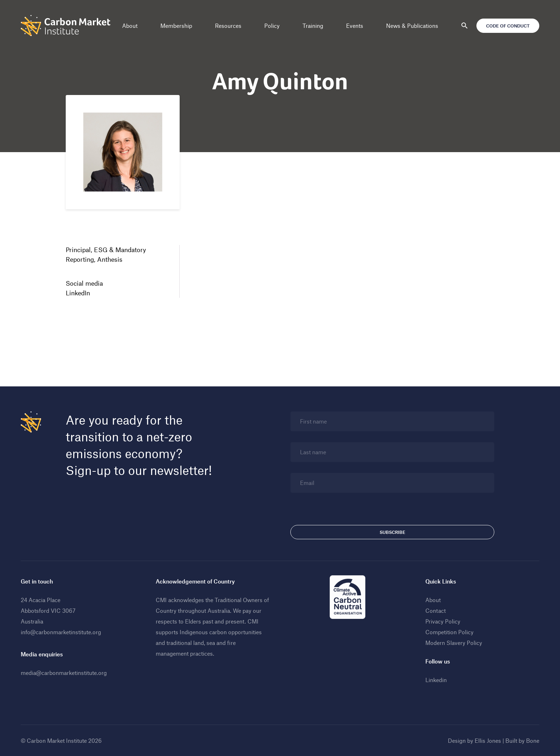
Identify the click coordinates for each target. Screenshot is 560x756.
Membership (176, 26)
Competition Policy (449, 632)
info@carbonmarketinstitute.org (61, 632)
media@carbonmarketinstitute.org (64, 673)
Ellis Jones (488, 740)
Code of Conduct (508, 26)
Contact (436, 610)
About (130, 26)
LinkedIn (78, 293)
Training (313, 26)
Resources (228, 26)
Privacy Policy (443, 621)
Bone (533, 740)
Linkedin (436, 680)
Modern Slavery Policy (454, 643)
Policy (272, 26)
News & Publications (412, 26)
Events (355, 26)
